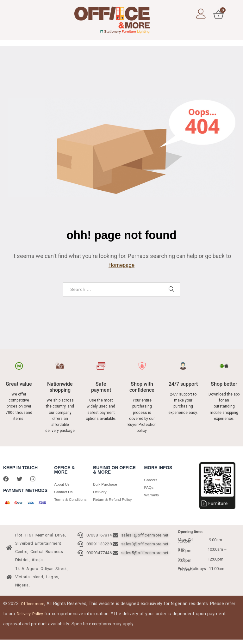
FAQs (149, 487)
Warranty (152, 495)
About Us (62, 484)
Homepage (121, 265)
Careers (151, 480)
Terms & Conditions (64, 503)
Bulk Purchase (106, 484)
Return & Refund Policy (114, 499)
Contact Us (64, 492)
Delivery (100, 492)
